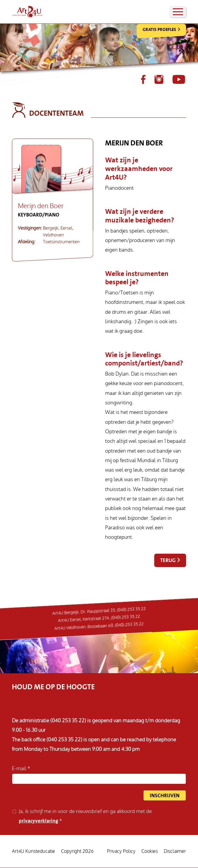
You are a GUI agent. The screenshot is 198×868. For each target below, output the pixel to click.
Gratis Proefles (159, 29)
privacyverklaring (38, 821)
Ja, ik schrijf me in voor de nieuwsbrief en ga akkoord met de (85, 816)
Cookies (150, 851)
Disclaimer (175, 851)
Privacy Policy (121, 851)
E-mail (20, 769)
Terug (168, 560)
